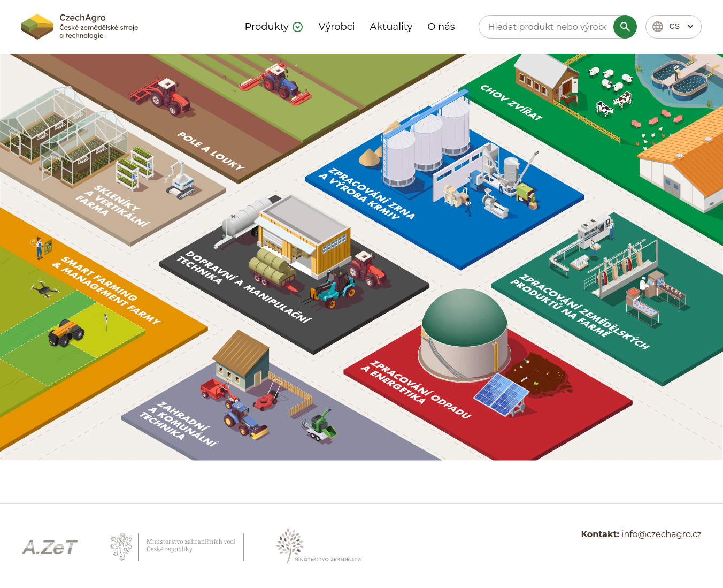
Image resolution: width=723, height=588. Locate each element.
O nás (441, 27)
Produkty (267, 27)
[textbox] (556, 27)
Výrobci (337, 27)
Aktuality (391, 27)
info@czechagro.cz (662, 534)
